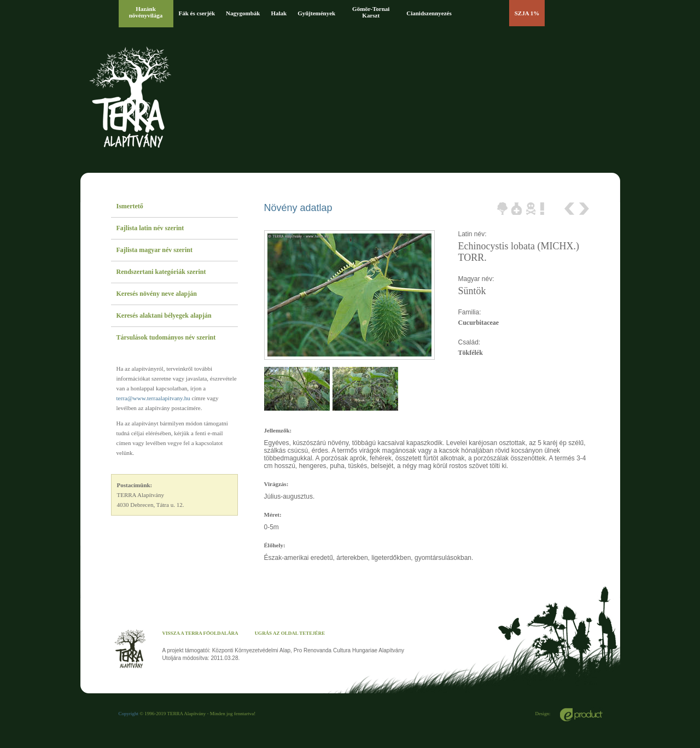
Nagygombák (243, 13)
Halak (279, 13)
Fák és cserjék (197, 13)
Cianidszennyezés (429, 13)
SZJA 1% (527, 13)
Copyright (129, 714)
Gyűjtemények (316, 13)
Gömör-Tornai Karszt (371, 12)
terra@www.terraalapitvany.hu (153, 398)
